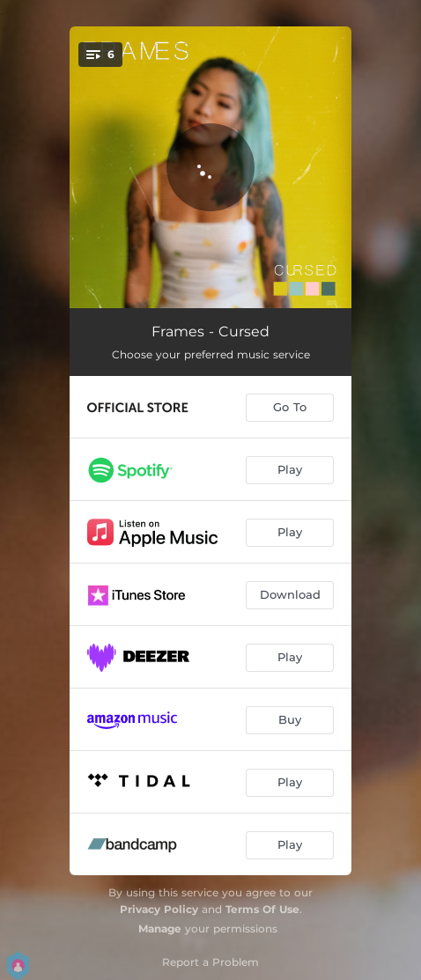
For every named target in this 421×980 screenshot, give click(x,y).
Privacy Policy (159, 909)
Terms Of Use (262, 909)
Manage (160, 928)
